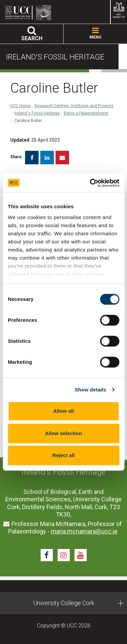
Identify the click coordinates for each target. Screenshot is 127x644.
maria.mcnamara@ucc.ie (84, 531)
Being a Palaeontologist (86, 113)
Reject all (64, 455)
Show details (91, 390)
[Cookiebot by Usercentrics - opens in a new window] (90, 183)
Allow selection (63, 433)
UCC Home (20, 106)
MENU (95, 34)
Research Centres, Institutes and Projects (74, 106)
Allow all (63, 411)
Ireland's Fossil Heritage (37, 113)
